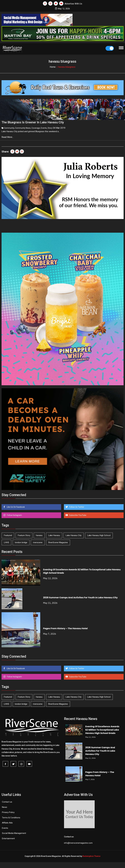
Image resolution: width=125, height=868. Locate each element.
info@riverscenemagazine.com (78, 842)
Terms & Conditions (11, 816)
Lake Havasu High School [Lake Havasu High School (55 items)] (99, 534)
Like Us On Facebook (16, 506)
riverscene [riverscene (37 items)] (38, 541)
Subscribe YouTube (78, 514)
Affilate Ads (7, 822)
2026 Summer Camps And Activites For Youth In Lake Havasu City (80, 596)
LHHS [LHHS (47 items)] (6, 541)
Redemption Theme (91, 855)
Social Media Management (14, 832)
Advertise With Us (73, 4)
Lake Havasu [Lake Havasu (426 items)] (54, 534)
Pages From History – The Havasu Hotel (65, 627)
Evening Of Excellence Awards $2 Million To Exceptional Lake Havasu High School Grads (102, 729)
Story (50, 127)
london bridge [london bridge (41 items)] (21, 541)
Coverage (36, 127)
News (5, 806)
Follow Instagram (14, 514)
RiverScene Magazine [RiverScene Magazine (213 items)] (58, 541)
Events (44, 127)
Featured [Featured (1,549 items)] (8, 534)
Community (9, 127)
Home (53, 67)
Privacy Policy (8, 811)
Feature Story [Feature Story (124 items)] (24, 534)
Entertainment (8, 837)
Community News (23, 127)
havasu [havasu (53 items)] (39, 534)
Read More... (8, 136)
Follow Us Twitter (76, 506)
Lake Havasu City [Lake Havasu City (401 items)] (74, 534)
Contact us (7, 801)
